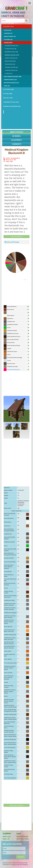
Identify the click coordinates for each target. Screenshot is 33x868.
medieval (20, 501)
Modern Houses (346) (11, 52)
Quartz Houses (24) (11, 58)
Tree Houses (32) (10, 64)
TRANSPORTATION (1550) (11, 102)
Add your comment (17, 805)
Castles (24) (8, 30)
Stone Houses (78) (10, 49)
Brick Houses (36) (10, 61)
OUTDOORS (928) (8, 89)
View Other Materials (13, 369)
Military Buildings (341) (11, 83)
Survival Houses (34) (11, 67)
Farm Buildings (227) (10, 80)
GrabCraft (8, 112)
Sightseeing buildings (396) (13, 77)
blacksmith (21, 504)
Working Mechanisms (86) (12, 106)
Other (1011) (9, 73)
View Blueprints (16, 237)
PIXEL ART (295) (8, 98)
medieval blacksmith (23, 502)
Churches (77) (8, 33)
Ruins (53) (7, 86)
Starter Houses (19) (11, 70)
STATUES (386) (8, 94)
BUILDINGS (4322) (8, 26)
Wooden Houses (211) (12, 46)
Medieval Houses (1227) (12, 55)
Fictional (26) (8, 39)
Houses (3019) (8, 43)
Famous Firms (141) (10, 36)
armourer (20, 506)
